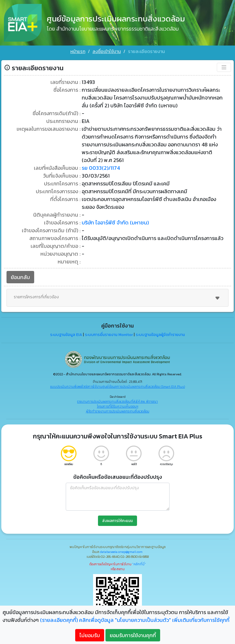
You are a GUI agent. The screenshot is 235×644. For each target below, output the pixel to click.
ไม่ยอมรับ (90, 635)
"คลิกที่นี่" (139, 564)
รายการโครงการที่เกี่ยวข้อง (117, 298)
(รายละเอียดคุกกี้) (59, 620)
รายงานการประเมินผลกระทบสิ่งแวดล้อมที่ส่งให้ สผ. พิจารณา (117, 402)
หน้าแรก (78, 52)
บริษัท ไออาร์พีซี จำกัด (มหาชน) (115, 222)
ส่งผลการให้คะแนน (117, 521)
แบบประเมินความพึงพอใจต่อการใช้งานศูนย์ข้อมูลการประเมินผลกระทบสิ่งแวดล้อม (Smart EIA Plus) (117, 387)
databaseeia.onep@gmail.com (121, 552)
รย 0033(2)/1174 (101, 168)
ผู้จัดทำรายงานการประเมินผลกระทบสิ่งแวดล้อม (118, 411)
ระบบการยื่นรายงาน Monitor (109, 335)
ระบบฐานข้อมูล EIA (66, 335)
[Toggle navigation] (224, 67)
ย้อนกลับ (20, 277)
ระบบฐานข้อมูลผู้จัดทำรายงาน (160, 335)
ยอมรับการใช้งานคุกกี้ (133, 635)
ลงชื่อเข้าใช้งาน (107, 52)
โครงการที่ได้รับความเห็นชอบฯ (118, 406)
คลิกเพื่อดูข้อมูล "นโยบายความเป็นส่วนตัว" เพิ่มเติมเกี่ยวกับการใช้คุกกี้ (154, 620)
